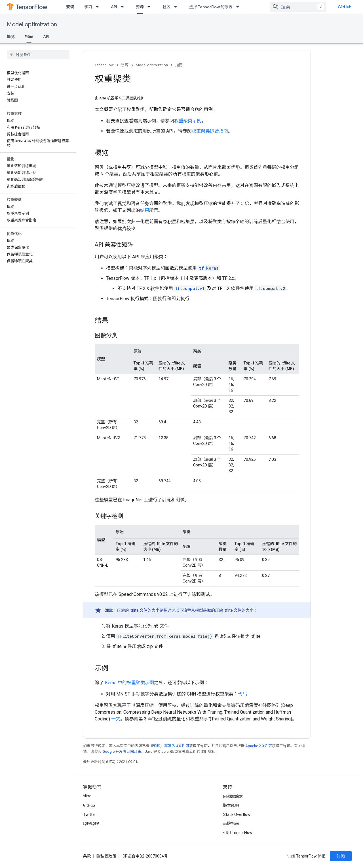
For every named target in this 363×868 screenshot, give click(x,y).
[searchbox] (38, 55)
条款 (87, 856)
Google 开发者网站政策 (122, 751)
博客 (87, 796)
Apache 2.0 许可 (259, 746)
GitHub (345, 7)
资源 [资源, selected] (140, 7)
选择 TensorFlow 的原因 (211, 7)
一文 (116, 719)
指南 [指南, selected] (29, 37)
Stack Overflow (237, 814)
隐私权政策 (106, 856)
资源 (125, 65)
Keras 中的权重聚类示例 (129, 683)
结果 (145, 210)
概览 (11, 37)
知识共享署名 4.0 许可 (171, 746)
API (114, 7)
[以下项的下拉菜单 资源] (151, 7)
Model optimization (32, 24)
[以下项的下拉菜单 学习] (99, 7)
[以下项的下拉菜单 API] (124, 7)
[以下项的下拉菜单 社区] (177, 7)
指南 (179, 65)
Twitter (90, 814)
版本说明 (231, 805)
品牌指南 (231, 824)
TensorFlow (104, 65)
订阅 (341, 856)
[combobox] (298, 7)
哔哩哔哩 (91, 824)
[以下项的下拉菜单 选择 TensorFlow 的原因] (239, 7)
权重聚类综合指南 (210, 131)
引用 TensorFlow (238, 833)
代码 (242, 694)
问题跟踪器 (233, 796)
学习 (88, 7)
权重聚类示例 (188, 121)
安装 (70, 7)
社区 (166, 7)
